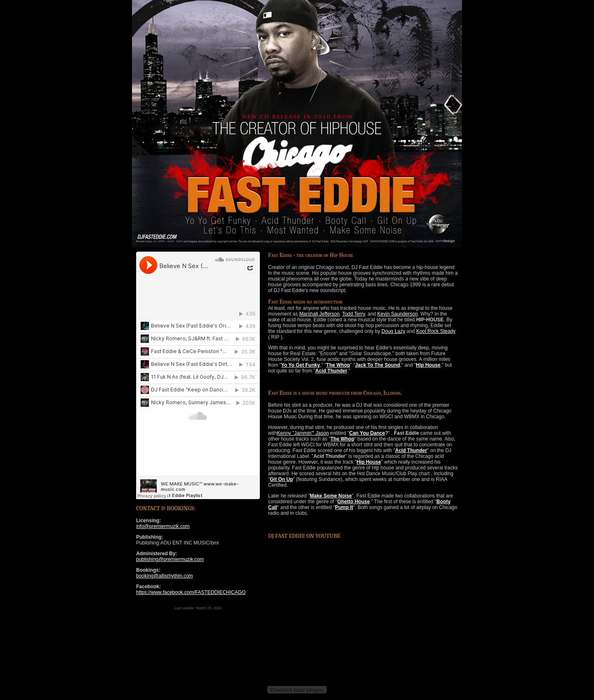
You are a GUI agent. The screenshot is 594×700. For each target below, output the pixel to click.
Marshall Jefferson (319, 314)
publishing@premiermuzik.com (170, 559)
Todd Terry (354, 314)
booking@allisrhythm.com (165, 576)
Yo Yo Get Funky (301, 365)
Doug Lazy (393, 331)
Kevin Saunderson (398, 314)
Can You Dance (367, 433)
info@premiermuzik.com (163, 526)
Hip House (428, 365)
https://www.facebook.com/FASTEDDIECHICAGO (191, 592)
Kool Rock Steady (436, 331)
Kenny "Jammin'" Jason (303, 433)
